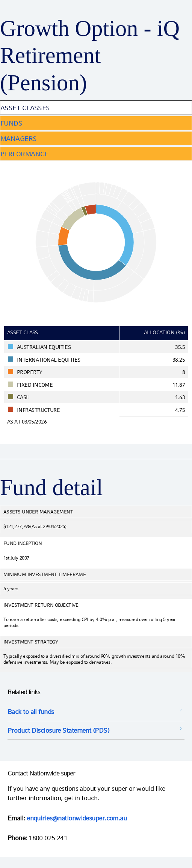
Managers (19, 138)
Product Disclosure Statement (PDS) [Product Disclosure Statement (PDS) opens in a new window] (58, 730)
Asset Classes (25, 108)
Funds (11, 123)
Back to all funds (31, 712)
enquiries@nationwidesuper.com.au (77, 818)
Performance (24, 154)
